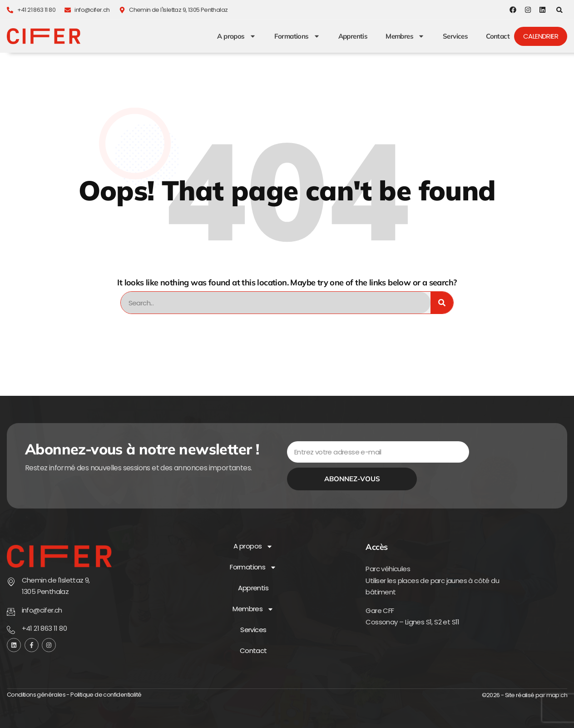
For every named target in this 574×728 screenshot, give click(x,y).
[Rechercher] (442, 303)
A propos (236, 36)
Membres (405, 36)
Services (455, 36)
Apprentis (353, 36)
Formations (297, 36)
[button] (560, 10)
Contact (498, 36)
